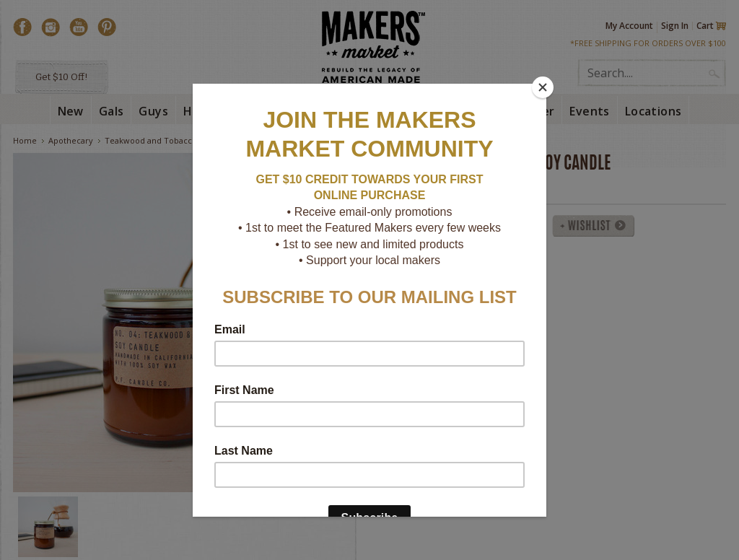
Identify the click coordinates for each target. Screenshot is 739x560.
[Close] (543, 87)
